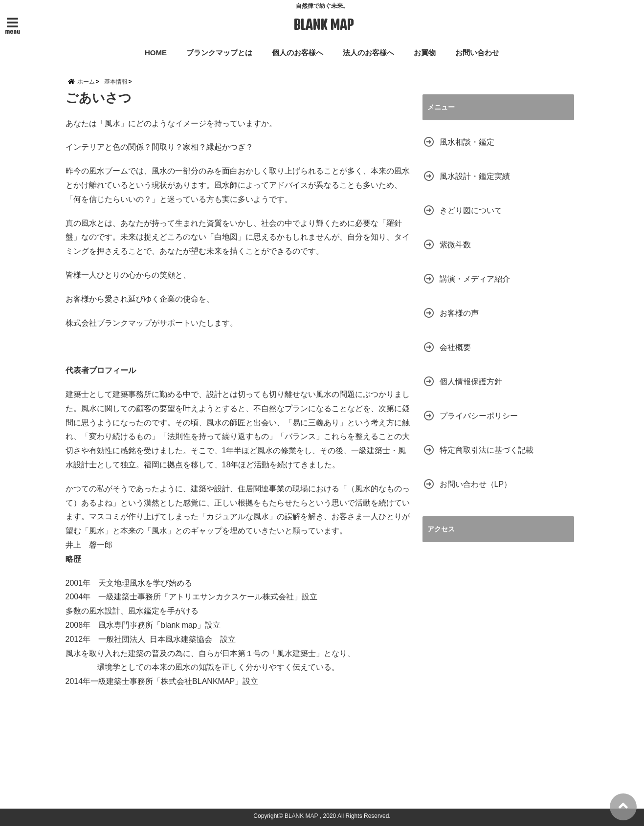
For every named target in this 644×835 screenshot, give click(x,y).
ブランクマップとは (219, 53)
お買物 (425, 53)
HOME (156, 53)
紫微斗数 (455, 253)
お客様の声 (459, 321)
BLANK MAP (323, 25)
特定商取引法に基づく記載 (487, 458)
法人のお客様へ (368, 53)
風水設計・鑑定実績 (475, 185)
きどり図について (471, 219)
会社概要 (455, 356)
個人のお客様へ (298, 53)
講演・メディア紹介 (475, 287)
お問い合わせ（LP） (476, 493)
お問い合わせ (477, 53)
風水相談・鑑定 (467, 150)
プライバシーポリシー (479, 424)
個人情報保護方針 (471, 390)
